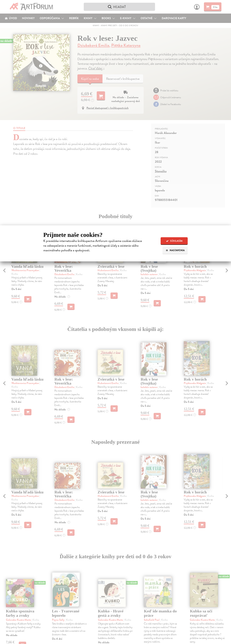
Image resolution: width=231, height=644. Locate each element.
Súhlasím (174, 241)
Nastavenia (175, 250)
